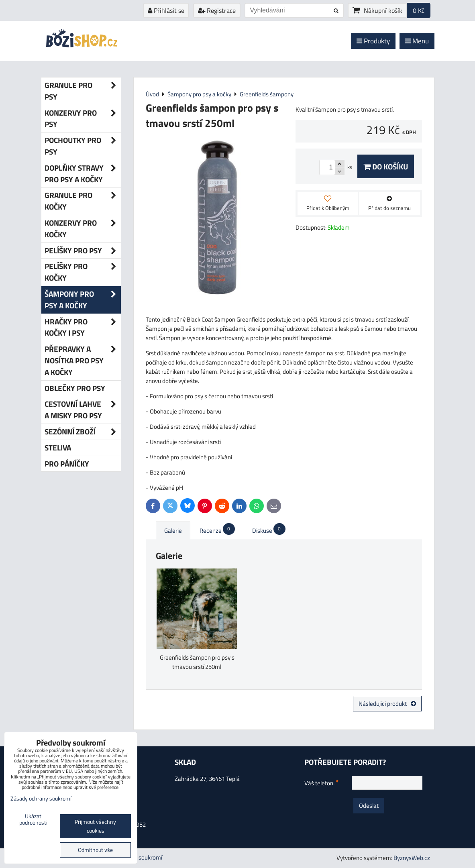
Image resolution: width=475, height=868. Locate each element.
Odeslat (369, 806)
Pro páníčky (67, 464)
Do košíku (386, 166)
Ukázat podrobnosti (33, 820)
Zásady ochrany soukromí (41, 799)
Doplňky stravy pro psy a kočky (83, 174)
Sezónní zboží (83, 432)
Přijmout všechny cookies (95, 826)
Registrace (217, 10)
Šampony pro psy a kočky (83, 300)
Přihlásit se (166, 10)
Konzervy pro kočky (83, 229)
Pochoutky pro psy (83, 146)
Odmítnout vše (95, 850)
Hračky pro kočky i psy (83, 328)
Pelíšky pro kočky (83, 272)
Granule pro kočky (83, 201)
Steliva (58, 447)
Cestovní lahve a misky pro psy (83, 410)
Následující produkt (387, 704)
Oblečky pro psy (75, 388)
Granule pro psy (83, 91)
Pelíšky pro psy (83, 251)
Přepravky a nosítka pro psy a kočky (83, 361)
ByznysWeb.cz (412, 858)
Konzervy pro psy (83, 119)
